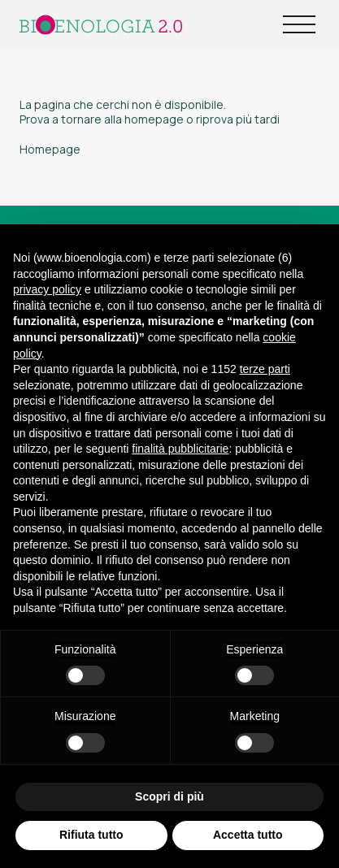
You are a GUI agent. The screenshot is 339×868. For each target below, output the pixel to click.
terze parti (265, 369)
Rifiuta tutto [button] (91, 835)
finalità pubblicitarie (180, 449)
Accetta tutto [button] (248, 835)
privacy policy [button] (47, 289)
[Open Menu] (299, 24)
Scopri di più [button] (169, 796)
